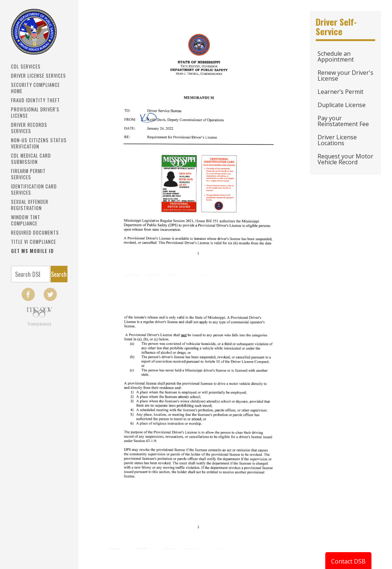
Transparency (39, 324)
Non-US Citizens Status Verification (39, 143)
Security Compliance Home (35, 88)
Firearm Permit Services (28, 174)
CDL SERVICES (26, 67)
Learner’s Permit (340, 92)
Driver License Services (39, 76)
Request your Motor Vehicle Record (345, 159)
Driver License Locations (337, 140)
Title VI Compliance (34, 242)
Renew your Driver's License (345, 76)
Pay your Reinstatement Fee (343, 121)
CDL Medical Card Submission (31, 159)
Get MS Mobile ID (32, 251)
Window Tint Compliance (26, 220)
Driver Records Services (29, 128)
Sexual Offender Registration (30, 205)
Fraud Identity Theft (36, 100)
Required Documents (35, 233)
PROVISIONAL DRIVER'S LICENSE (35, 113)
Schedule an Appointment (336, 56)
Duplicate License (342, 105)
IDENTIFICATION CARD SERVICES (34, 190)
